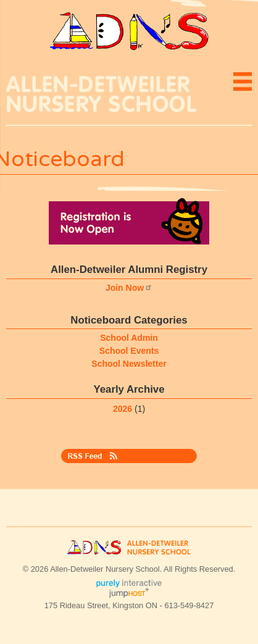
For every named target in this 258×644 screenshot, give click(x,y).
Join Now (129, 288)
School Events (129, 351)
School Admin (129, 338)
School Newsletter (129, 364)
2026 (123, 409)
